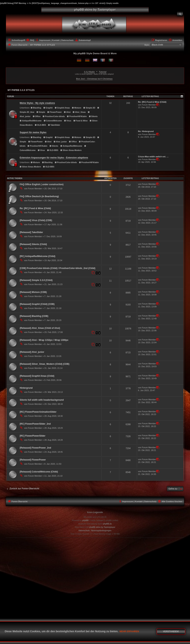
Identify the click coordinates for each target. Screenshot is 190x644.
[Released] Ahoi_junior (32, 352)
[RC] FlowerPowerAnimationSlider (38, 412)
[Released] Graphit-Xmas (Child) (37, 376)
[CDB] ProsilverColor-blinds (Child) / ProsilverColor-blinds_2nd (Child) (58, 268)
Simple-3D (89, 108)
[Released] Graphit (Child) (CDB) (37, 304)
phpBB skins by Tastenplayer (102, 527)
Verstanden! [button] (171, 631)
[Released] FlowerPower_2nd (35, 448)
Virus (68, 121)
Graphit (48, 108)
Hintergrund (26, 388)
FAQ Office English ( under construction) (42, 184)
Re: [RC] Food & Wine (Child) (152, 102)
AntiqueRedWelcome (31, 121)
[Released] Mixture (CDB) (33, 292)
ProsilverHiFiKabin (77, 116)
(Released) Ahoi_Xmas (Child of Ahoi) (40, 328)
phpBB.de (107, 524)
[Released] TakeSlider (31, 232)
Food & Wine (81, 121)
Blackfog (36, 108)
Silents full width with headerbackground (42, 400)
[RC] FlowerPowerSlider (33, 436)
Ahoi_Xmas (79, 112)
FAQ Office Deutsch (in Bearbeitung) (39, 196)
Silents (93, 116)
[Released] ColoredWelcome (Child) (39, 472)
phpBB (85, 520)
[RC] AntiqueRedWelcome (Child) (38, 256)
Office (37, 116)
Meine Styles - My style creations (37, 103)
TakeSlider (54, 125)
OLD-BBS (40, 125)
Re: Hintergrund (146, 131)
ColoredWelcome (53, 121)
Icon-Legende (95, 512)
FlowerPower (54, 112)
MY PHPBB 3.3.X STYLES (21, 90)
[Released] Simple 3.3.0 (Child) (36, 280)
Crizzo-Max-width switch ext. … (153, 157)
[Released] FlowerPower (33, 460)
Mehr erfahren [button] (129, 631)
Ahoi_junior (60, 142)
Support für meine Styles (33, 132)
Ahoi (67, 112)
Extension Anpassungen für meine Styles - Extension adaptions (54, 158)
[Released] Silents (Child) (33, 244)
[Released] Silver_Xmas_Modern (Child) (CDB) (45, 364)
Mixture (77, 108)
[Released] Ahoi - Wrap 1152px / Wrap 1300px (44, 340)
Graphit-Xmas (62, 108)
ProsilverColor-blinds (54, 116)
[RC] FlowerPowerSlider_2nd (35, 424)
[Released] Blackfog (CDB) (34, 316)
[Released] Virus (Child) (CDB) (36, 220)
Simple (41, 112)
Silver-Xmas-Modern (71, 150)
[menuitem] (180, 14)
